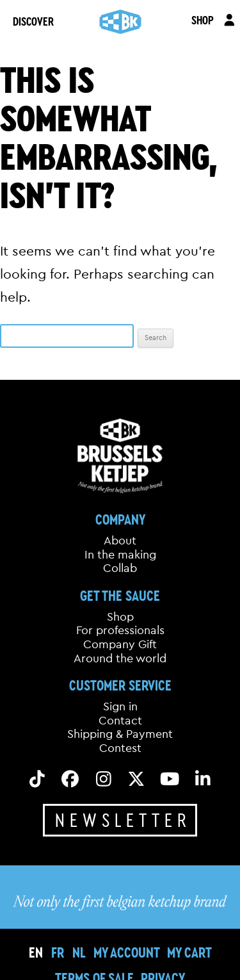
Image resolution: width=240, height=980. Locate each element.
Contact (120, 721)
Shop (120, 617)
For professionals (120, 630)
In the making (120, 555)
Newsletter (123, 820)
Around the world (120, 658)
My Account (127, 952)
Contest (120, 748)
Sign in (120, 706)
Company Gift (120, 644)
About (120, 541)
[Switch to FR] (58, 952)
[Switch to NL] (79, 952)
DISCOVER (33, 21)
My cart (189, 952)
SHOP (203, 20)
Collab (120, 568)
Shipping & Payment (120, 734)
